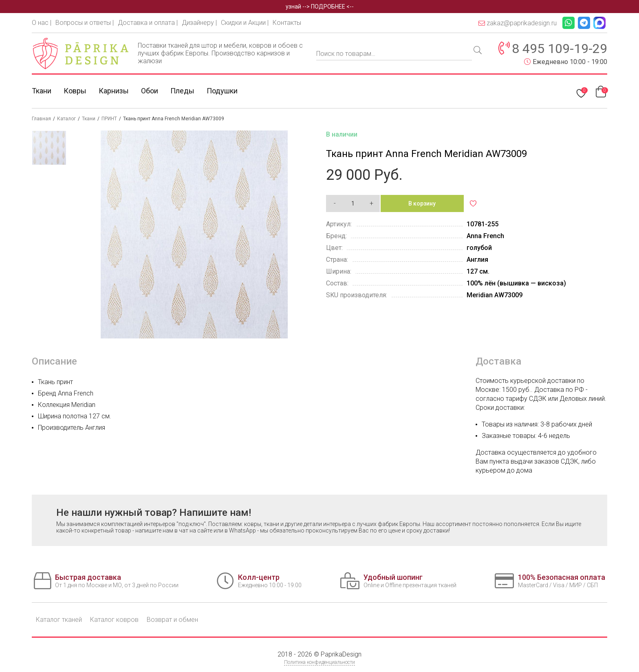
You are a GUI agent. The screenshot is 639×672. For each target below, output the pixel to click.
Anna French (485, 236)
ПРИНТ (109, 119)
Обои (150, 91)
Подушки (222, 91)
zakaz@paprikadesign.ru (518, 23)
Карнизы (114, 91)
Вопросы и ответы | (85, 23)
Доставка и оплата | (148, 23)
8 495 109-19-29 (560, 49)
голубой (479, 248)
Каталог (66, 119)
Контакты (287, 23)
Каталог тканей (59, 620)
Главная (41, 119)
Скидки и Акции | (245, 23)
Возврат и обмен (172, 620)
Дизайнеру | (199, 23)
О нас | (42, 23)
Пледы (182, 91)
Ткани (42, 91)
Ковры (75, 91)
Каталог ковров (114, 620)
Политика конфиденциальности (319, 662)
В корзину (422, 203)
